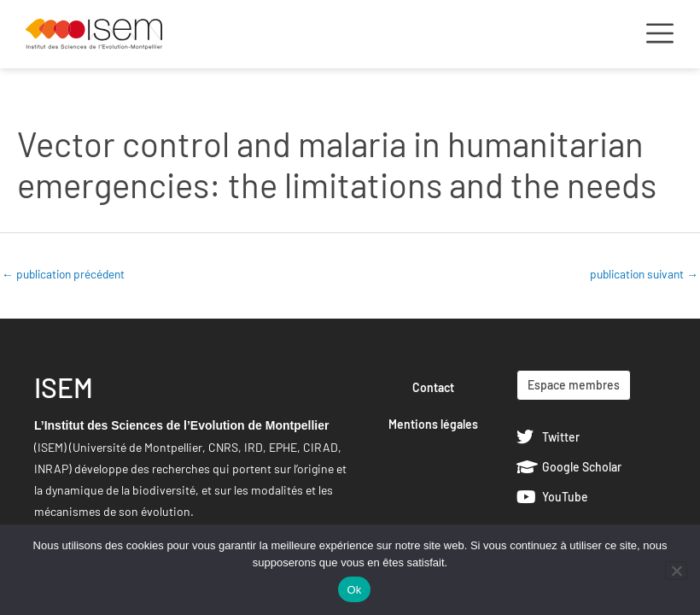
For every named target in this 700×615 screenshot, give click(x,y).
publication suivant (644, 274)
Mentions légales (433, 424)
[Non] (676, 571)
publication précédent (63, 274)
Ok (354, 590)
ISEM (64, 387)
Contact (433, 387)
